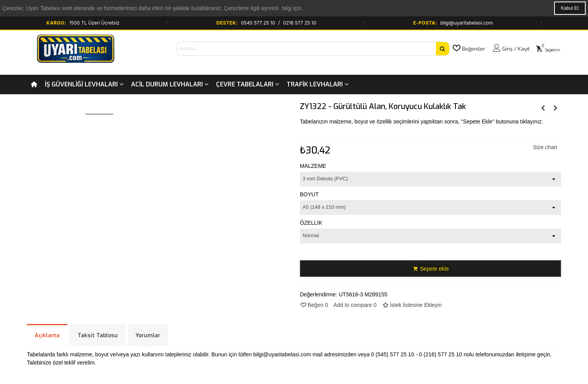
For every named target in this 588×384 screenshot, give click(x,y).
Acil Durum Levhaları (167, 84)
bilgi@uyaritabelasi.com (467, 23)
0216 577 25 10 (300, 23)
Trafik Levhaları (315, 84)
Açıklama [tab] (47, 336)
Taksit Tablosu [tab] (98, 336)
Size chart (545, 147)
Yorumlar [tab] (148, 336)
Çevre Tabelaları (245, 84)
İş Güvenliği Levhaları (81, 84)
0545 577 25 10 (258, 23)
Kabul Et (570, 8)
